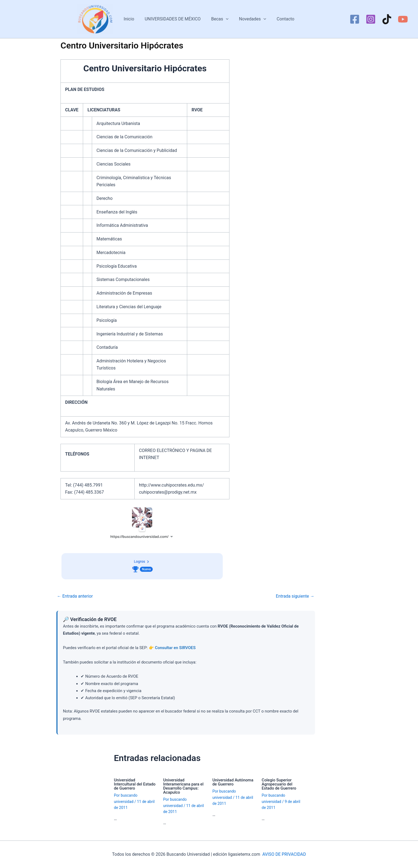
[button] (226, 19)
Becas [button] (220, 19)
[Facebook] (355, 19)
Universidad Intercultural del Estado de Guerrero (135, 784)
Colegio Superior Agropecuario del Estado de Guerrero (279, 784)
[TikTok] (387, 19)
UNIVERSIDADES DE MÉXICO (175, 19)
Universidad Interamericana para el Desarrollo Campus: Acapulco (184, 786)
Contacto (282, 19)
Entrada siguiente (295, 596)
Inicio (132, 19)
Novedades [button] (251, 19)
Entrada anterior (75, 596)
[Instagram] (371, 19)
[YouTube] (403, 19)
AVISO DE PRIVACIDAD (284, 854)
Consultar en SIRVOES (175, 648)
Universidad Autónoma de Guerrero (233, 782)
